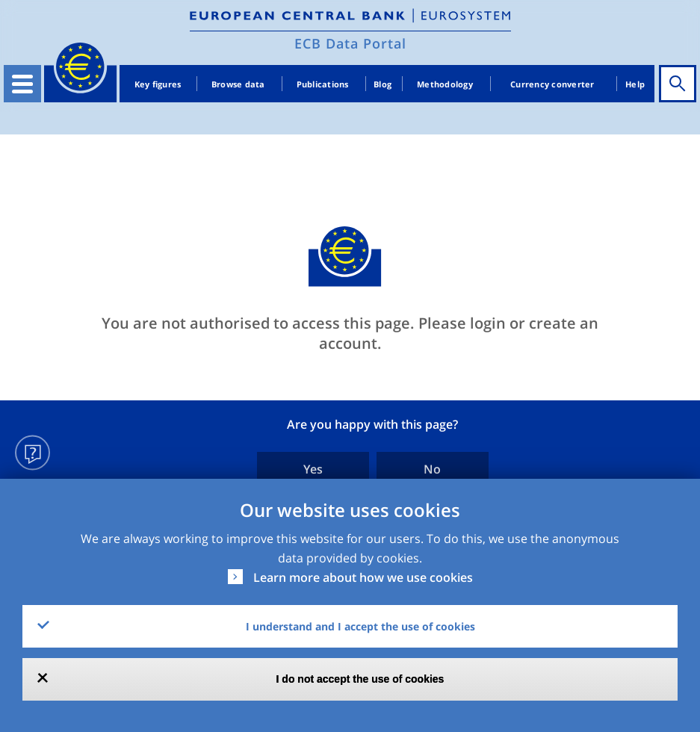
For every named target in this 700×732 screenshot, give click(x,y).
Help (635, 84)
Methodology (445, 84)
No (432, 469)
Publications (323, 84)
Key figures (158, 84)
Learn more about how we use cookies (363, 577)
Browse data (238, 84)
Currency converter (552, 84)
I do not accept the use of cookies (360, 679)
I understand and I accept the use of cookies (360, 626)
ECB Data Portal (350, 43)
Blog (382, 84)
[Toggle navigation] (22, 84)
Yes (313, 469)
